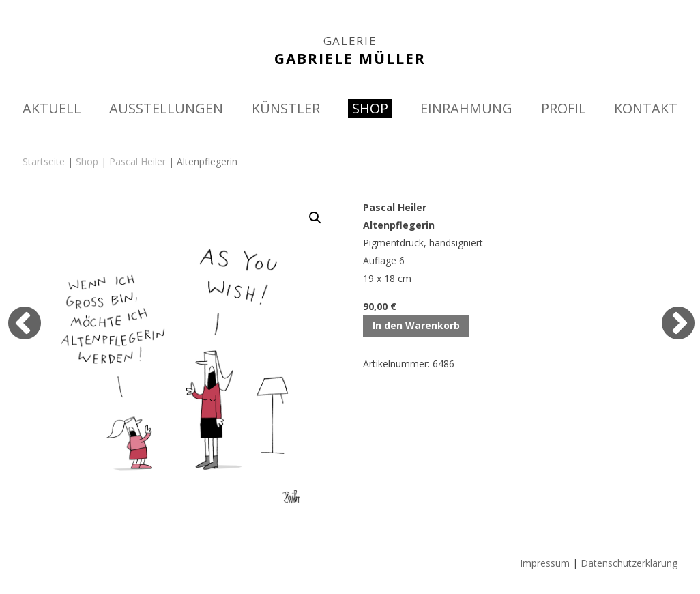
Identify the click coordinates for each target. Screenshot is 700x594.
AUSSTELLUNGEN (166, 108)
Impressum (545, 563)
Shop (87, 161)
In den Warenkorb (416, 325)
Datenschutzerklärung (629, 563)
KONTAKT (646, 108)
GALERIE (350, 41)
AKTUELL (52, 108)
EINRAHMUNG (466, 108)
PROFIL (564, 108)
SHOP (370, 108)
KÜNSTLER (286, 108)
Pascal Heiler (137, 161)
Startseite (44, 161)
